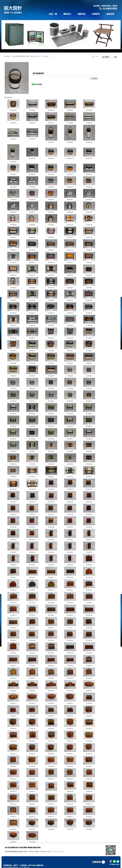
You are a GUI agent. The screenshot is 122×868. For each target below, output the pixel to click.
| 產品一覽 (53, 14)
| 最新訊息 (81, 14)
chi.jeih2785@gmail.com (58, 852)
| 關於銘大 (67, 14)
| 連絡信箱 (110, 14)
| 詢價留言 (96, 14)
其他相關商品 (8, 98)
